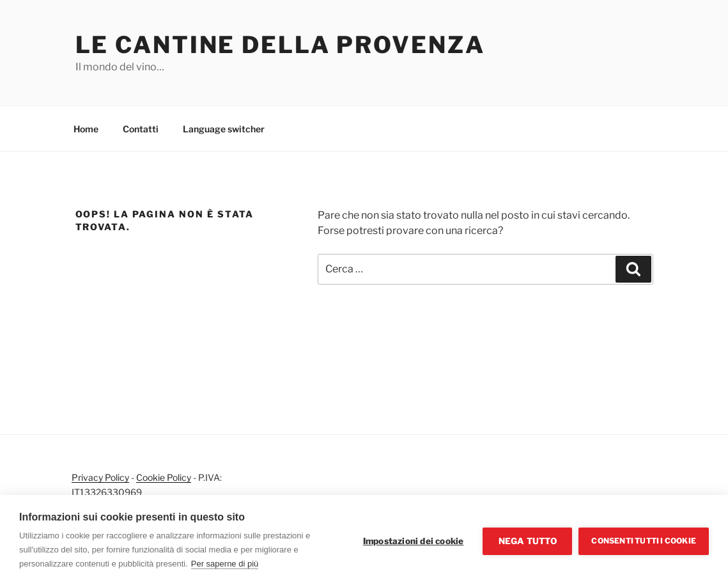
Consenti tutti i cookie (644, 541)
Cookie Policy (164, 477)
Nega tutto (528, 541)
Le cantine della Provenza (280, 45)
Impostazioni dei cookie (414, 541)
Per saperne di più (225, 564)
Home (86, 129)
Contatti (141, 129)
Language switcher (224, 129)
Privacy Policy (100, 477)
